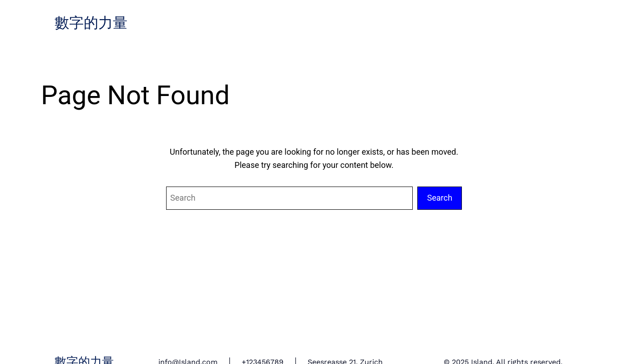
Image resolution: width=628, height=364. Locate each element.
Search (440, 198)
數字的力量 (91, 23)
